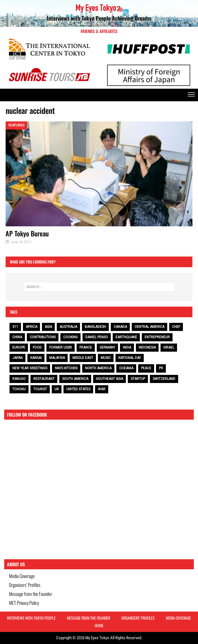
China (17, 337)
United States (78, 389)
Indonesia (147, 347)
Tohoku (19, 389)
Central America (149, 327)
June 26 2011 (21, 242)
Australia (68, 327)
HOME (99, 625)
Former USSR (61, 347)
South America (75, 379)
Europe (19, 347)
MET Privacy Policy (24, 603)
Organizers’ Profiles (25, 585)
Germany (107, 347)
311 (15, 327)
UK (57, 389)
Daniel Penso (97, 337)
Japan (17, 358)
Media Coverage (22, 576)
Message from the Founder (30, 594)
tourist (40, 389)
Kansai (36, 358)
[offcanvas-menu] (191, 95)
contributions (43, 337)
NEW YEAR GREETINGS (30, 368)
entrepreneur (157, 337)
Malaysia (57, 358)
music (106, 358)
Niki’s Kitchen (66, 368)
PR (161, 368)
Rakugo (19, 379)
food (37, 347)
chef (176, 327)
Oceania (126, 368)
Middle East (83, 358)
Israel (169, 347)
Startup (138, 379)
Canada (120, 327)
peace (146, 368)
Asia (48, 327)
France (86, 347)
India (127, 347)
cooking (70, 337)
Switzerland (164, 379)
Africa (31, 327)
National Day (130, 358)
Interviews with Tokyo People (31, 618)
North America (98, 368)
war (102, 389)
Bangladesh (95, 327)
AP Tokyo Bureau (27, 233)
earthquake (126, 337)
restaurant (44, 379)
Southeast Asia (109, 379)
